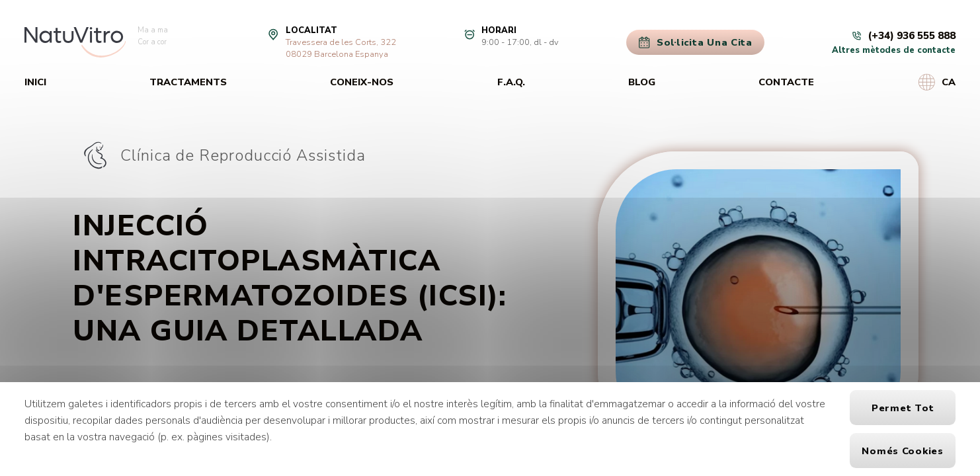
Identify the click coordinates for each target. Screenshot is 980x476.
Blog (642, 82)
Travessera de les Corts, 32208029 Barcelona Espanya (341, 48)
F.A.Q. (511, 82)
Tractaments (188, 82)
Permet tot (903, 408)
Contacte (786, 82)
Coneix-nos (362, 82)
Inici (35, 82)
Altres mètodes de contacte (894, 50)
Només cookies (903, 451)
